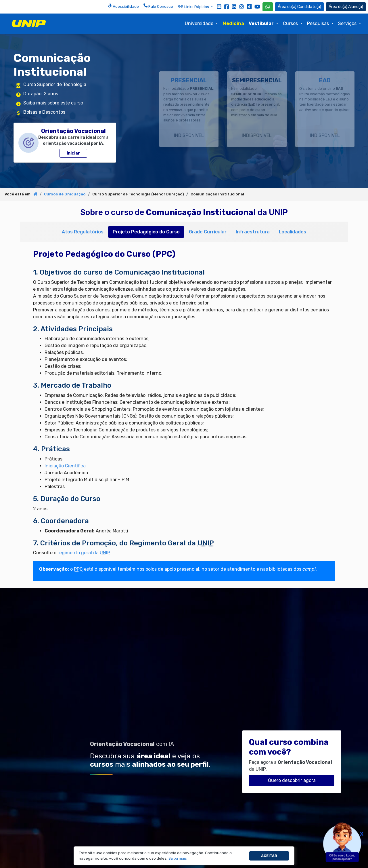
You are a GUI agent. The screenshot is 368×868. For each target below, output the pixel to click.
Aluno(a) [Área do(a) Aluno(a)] (346, 7)
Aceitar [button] (269, 856)
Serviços (348, 23)
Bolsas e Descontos (44, 112)
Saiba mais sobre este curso (53, 103)
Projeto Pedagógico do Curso (146, 232)
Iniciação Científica (65, 466)
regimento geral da (84, 553)
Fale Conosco (158, 6)
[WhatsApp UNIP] (268, 7)
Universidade (200, 23)
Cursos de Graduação (65, 194)
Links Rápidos (194, 6)
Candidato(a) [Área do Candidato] (299, 7)
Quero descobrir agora (292, 780)
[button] (178, 859)
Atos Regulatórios (83, 232)
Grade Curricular (208, 232)
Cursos (291, 23)
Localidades (293, 232)
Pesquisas (319, 23)
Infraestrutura (253, 232)
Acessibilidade (123, 6)
